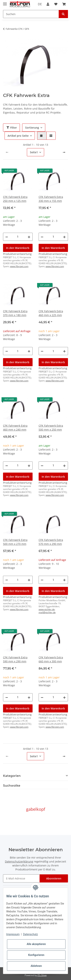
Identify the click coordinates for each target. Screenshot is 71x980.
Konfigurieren (36, 955)
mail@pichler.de (47, 612)
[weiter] (64, 152)
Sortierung (32, 128)
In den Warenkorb (18, 248)
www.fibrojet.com (19, 266)
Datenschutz (30, 934)
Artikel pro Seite (18, 136)
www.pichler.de (47, 609)
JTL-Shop (42, 975)
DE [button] (40, 4)
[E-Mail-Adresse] (21, 878)
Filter (11, 128)
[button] (48, 4)
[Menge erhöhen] (29, 237)
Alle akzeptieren (36, 944)
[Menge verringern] (7, 237)
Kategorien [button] (12, 776)
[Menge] (18, 237)
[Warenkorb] (64, 4)
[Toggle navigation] (5, 2)
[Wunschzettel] (56, 4)
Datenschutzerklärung (19, 861)
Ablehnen (36, 966)
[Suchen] (31, 14)
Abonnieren (54, 878)
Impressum (13, 934)
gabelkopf (36, 809)
